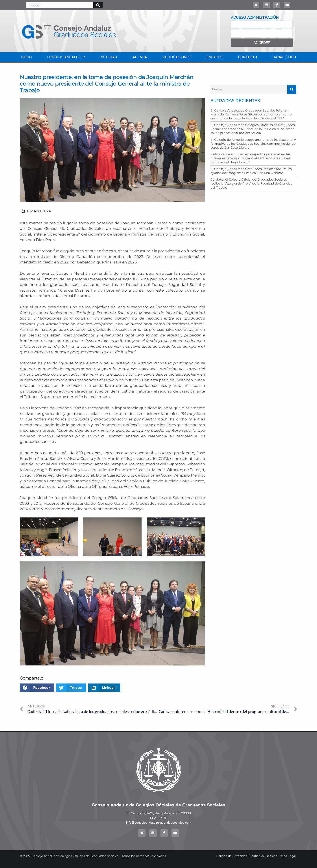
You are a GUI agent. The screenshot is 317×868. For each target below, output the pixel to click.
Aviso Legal (288, 856)
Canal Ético (284, 57)
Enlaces (215, 57)
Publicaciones (177, 57)
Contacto (248, 57)
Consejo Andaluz (66, 57)
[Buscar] (98, 5)
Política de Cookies (263, 856)
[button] (37, 688)
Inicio (26, 57)
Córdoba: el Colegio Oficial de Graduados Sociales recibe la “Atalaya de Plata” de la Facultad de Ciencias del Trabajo (251, 183)
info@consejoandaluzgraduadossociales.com (159, 822)
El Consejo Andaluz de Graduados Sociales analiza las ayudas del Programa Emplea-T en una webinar (251, 171)
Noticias (109, 57)
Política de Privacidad (232, 856)
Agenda (140, 57)
